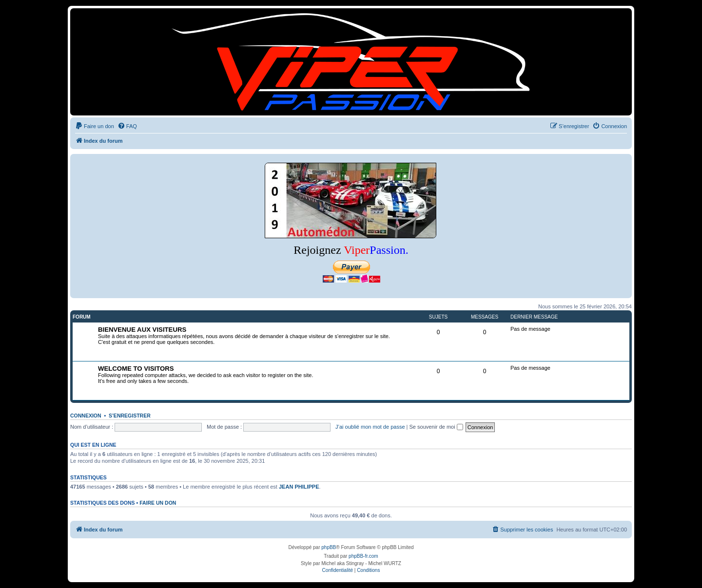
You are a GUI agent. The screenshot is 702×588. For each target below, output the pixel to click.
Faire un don (158, 503)
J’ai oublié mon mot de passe (370, 427)
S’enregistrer (130, 416)
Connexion (86, 416)
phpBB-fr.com (363, 556)
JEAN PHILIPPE (299, 487)
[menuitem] (95, 126)
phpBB (329, 547)
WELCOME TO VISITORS (136, 369)
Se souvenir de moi (436, 427)
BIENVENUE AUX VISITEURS (142, 330)
